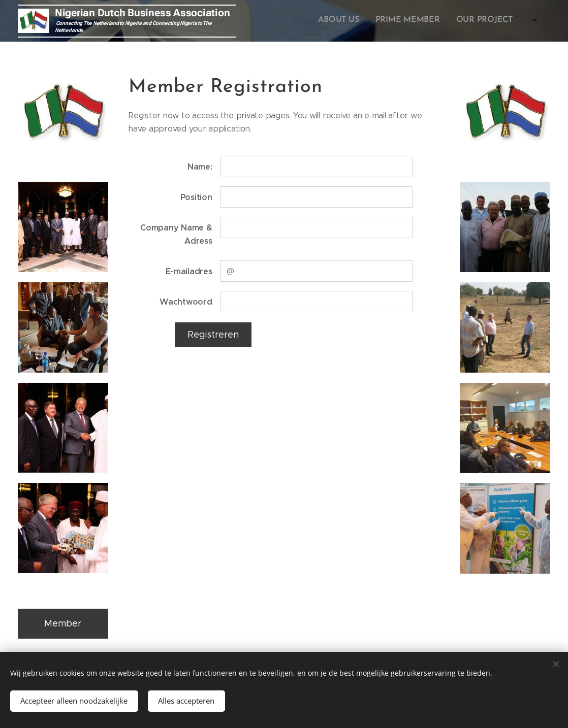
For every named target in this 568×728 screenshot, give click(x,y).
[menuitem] (483, 21)
